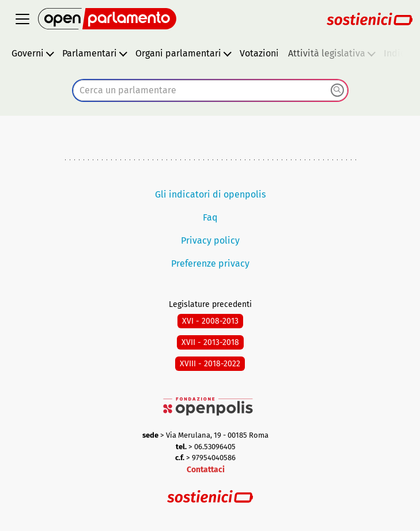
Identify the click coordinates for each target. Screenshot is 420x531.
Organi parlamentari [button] (178, 53)
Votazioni (259, 53)
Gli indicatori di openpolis (210, 194)
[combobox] (210, 90)
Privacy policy (210, 240)
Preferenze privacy (210, 263)
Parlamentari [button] (90, 53)
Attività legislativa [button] (327, 53)
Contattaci (206, 470)
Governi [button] (28, 53)
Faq (210, 217)
